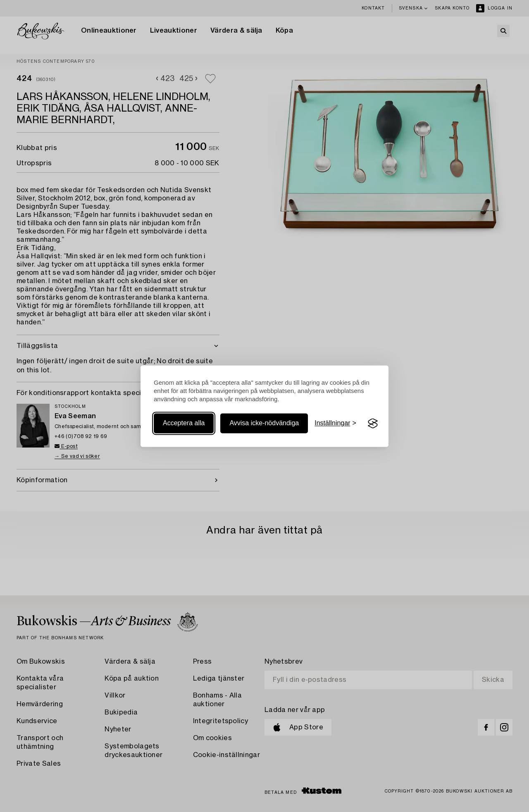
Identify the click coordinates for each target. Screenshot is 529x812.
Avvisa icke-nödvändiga (264, 423)
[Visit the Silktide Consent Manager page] (373, 424)
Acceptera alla (184, 423)
